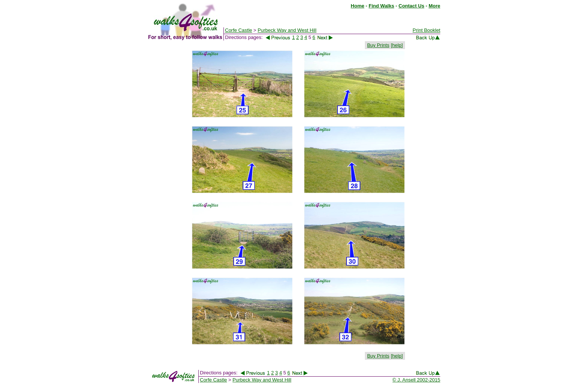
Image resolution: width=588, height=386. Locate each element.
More (434, 6)
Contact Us (412, 6)
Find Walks (381, 6)
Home (357, 6)
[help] (397, 45)
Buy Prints (378, 45)
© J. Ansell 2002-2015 (416, 380)
